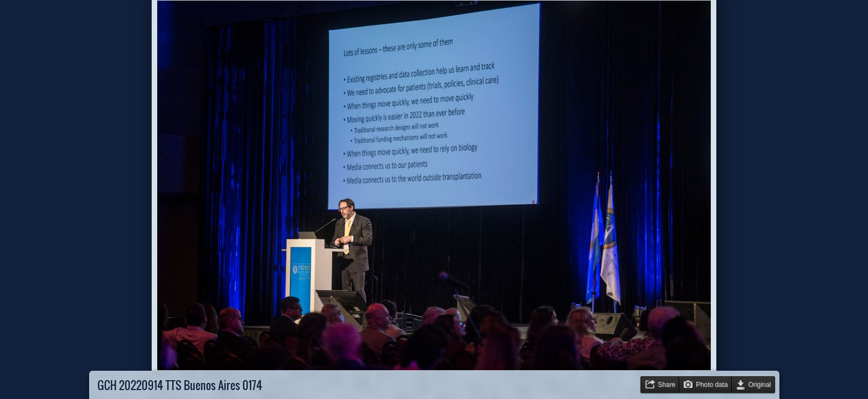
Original (760, 385)
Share (666, 385)
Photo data (712, 385)
